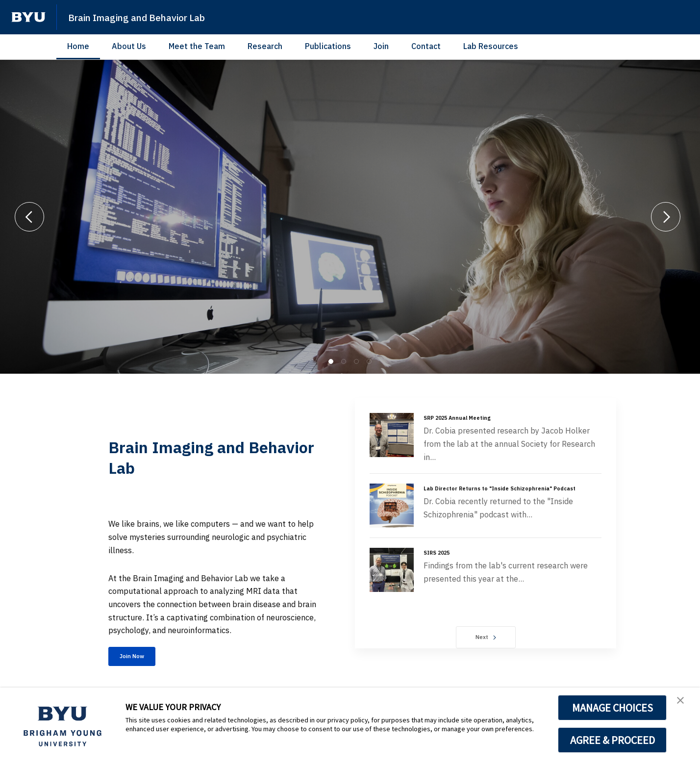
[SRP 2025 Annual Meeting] (392, 435)
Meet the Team (197, 46)
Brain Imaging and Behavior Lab (155, 17)
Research (265, 46)
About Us (129, 46)
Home (78, 46)
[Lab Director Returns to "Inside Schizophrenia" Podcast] (392, 506)
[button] (684, 705)
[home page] (28, 17)
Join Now (141, 659)
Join (381, 46)
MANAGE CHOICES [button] (612, 708)
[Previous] (29, 217)
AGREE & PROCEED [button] (612, 740)
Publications (328, 46)
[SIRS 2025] (392, 572)
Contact (426, 46)
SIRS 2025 (440, 555)
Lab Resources (491, 46)
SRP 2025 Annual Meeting (465, 417)
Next (486, 640)
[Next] (666, 217)
